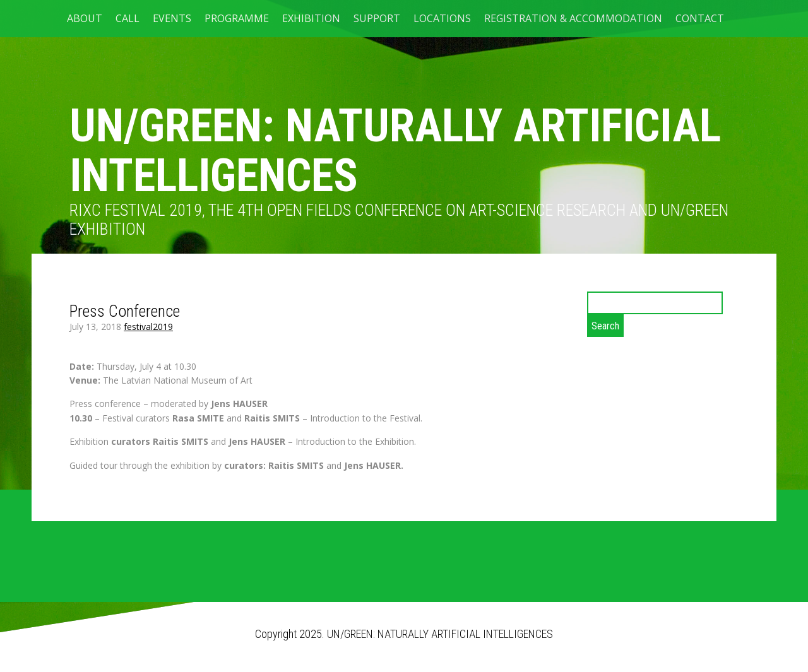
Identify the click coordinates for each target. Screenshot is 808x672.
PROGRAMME (237, 18)
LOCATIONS (442, 18)
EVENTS (172, 18)
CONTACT (700, 18)
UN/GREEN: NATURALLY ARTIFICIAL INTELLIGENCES (395, 151)
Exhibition (311, 18)
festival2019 (148, 327)
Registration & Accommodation (573, 18)
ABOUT (85, 18)
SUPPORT (377, 18)
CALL (128, 18)
